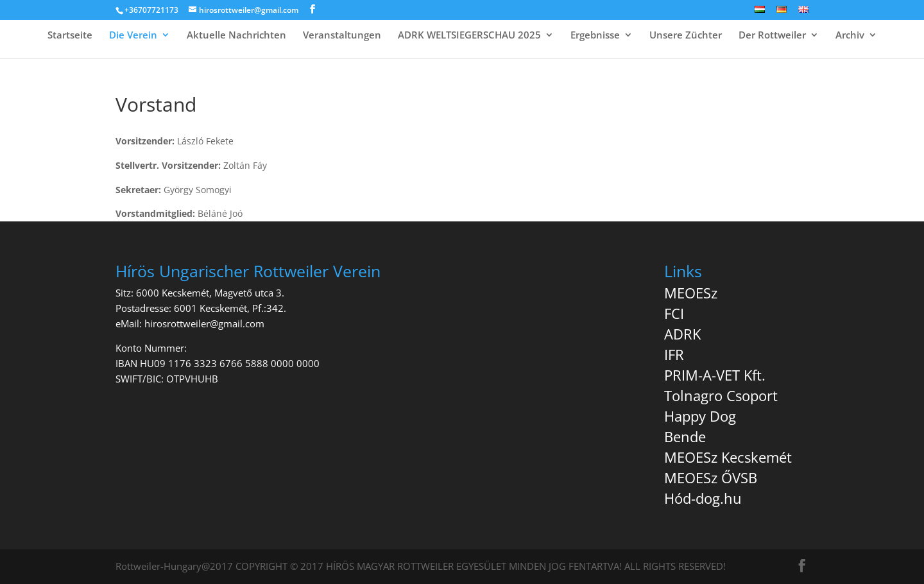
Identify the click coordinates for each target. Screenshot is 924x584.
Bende (685, 436)
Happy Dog (700, 416)
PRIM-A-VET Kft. (715, 375)
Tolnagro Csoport (721, 395)
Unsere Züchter (686, 36)
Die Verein (133, 36)
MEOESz (691, 293)
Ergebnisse (595, 36)
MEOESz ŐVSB (711, 477)
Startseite (70, 36)
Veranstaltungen (342, 36)
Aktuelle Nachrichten (236, 36)
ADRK (682, 334)
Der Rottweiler (772, 36)
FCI (674, 313)
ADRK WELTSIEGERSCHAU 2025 (469, 36)
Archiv (850, 36)
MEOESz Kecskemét (728, 457)
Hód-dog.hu (703, 498)
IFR (674, 354)
